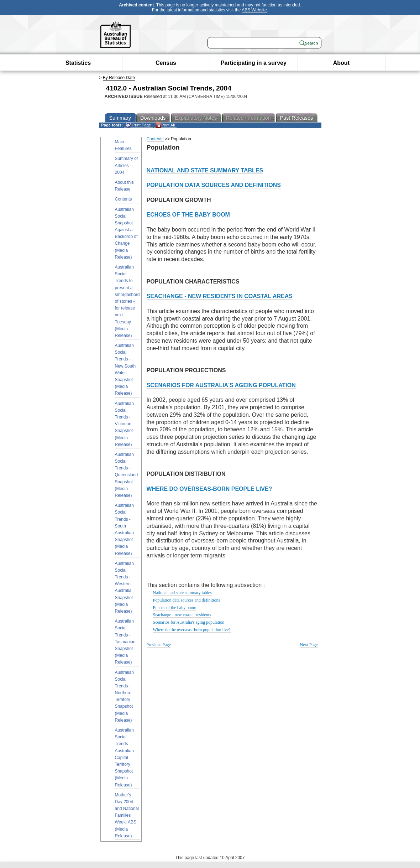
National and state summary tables (182, 593)
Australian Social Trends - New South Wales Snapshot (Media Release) (125, 369)
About (341, 63)
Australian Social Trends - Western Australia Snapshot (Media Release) (124, 587)
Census (166, 63)
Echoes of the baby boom (175, 608)
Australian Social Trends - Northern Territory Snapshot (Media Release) (124, 696)
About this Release (124, 186)
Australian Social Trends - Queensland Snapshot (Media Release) (127, 475)
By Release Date (119, 78)
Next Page (309, 645)
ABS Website (254, 10)
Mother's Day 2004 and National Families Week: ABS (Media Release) (127, 815)
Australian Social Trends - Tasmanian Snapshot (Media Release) (125, 642)
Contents (124, 199)
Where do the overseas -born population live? (192, 630)
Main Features (123, 145)
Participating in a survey (254, 63)
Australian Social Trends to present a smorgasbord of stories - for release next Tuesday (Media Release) (127, 301)
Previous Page (159, 645)
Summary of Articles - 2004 (127, 165)
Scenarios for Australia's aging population (189, 622)
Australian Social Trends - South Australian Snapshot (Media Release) (124, 529)
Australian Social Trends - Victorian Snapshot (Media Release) (124, 424)
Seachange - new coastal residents (182, 615)
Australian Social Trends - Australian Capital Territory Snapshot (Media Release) (124, 758)
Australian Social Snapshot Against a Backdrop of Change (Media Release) (126, 233)
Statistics (78, 63)
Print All (165, 125)
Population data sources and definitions (187, 600)
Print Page (138, 125)
